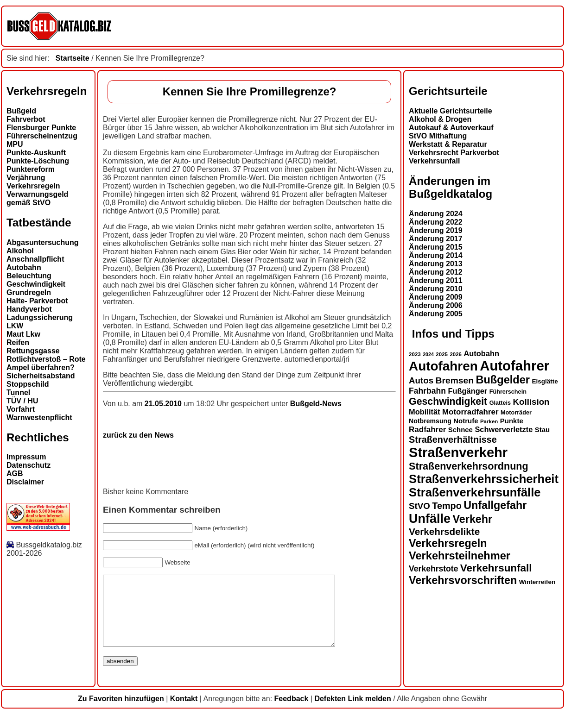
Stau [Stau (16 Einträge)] (542, 430)
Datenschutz (29, 465)
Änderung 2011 (436, 280)
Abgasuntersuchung (43, 242)
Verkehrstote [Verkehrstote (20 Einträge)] (433, 569)
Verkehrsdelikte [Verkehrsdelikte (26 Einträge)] (444, 531)
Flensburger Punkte (41, 128)
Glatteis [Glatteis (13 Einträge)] (500, 403)
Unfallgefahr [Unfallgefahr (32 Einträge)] (495, 505)
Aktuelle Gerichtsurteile (451, 111)
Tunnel (18, 392)
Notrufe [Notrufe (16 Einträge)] (466, 421)
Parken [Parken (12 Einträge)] (489, 421)
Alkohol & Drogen (440, 119)
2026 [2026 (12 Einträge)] (456, 354)
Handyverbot (29, 309)
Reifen (18, 342)
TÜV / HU (22, 401)
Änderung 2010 (436, 289)
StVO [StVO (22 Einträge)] (419, 506)
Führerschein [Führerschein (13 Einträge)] (508, 392)
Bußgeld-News (316, 404)
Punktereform (31, 169)
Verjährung (26, 178)
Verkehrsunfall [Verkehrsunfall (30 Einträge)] (496, 568)
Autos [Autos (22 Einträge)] (421, 380)
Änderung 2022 (436, 222)
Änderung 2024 (436, 214)
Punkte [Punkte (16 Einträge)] (512, 421)
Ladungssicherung (40, 317)
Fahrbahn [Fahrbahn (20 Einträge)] (427, 391)
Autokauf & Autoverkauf (451, 128)
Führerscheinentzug (42, 136)
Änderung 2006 (436, 305)
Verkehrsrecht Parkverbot (454, 153)
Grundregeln (29, 292)
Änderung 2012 (436, 272)
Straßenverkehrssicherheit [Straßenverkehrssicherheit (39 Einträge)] (484, 479)
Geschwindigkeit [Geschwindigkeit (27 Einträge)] (448, 402)
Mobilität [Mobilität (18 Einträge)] (424, 412)
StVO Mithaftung (438, 136)
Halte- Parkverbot (37, 301)
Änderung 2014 (436, 255)
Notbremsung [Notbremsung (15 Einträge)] (430, 421)
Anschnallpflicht (35, 259)
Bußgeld (21, 111)
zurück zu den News (138, 435)
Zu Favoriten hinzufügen (121, 712)
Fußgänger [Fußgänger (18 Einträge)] (467, 391)
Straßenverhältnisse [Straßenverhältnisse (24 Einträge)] (453, 439)
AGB (15, 474)
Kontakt (184, 712)
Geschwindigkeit (36, 284)
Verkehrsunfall (434, 161)
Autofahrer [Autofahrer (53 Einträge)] (514, 366)
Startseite (73, 58)
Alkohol (20, 251)
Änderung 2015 (436, 247)
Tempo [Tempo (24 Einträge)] (447, 506)
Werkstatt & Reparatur (448, 144)
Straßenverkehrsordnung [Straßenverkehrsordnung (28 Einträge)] (469, 466)
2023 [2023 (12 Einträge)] (415, 354)
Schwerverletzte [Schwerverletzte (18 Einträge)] (504, 429)
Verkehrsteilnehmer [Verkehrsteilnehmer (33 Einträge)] (460, 556)
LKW (15, 326)
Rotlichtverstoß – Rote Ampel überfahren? (46, 363)
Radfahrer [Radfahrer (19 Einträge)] (427, 430)
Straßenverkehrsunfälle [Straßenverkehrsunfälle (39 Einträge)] (475, 492)
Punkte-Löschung (38, 161)
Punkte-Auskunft (36, 153)
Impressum (26, 457)
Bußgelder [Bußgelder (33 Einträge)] (503, 380)
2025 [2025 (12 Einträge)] (442, 354)
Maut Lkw (23, 334)
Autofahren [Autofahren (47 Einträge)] (443, 366)
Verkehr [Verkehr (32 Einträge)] (473, 519)
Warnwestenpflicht (39, 417)
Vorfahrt (21, 409)
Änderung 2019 (436, 230)
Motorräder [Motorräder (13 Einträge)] (516, 413)
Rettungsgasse (33, 351)
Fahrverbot (26, 119)
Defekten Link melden (352, 712)
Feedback (292, 712)
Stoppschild (28, 384)
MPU (15, 144)
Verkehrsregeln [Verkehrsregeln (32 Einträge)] (448, 543)
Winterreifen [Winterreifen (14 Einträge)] (537, 582)
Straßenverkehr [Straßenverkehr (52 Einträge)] (458, 452)
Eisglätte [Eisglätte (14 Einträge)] (545, 381)
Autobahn (24, 267)
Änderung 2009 (436, 297)
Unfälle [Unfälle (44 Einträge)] (430, 519)
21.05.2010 (164, 404)
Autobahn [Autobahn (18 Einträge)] (481, 353)
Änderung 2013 (436, 264)
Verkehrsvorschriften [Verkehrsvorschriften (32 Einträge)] (463, 580)
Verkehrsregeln (33, 186)
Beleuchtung (29, 276)
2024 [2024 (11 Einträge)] (428, 354)
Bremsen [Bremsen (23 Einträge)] (455, 380)
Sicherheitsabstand (41, 376)
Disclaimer (25, 482)
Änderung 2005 (436, 314)
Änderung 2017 (436, 239)
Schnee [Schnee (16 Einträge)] (460, 430)
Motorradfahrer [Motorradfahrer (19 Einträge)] (470, 412)
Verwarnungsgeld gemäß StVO (37, 198)
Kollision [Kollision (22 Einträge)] (531, 402)
